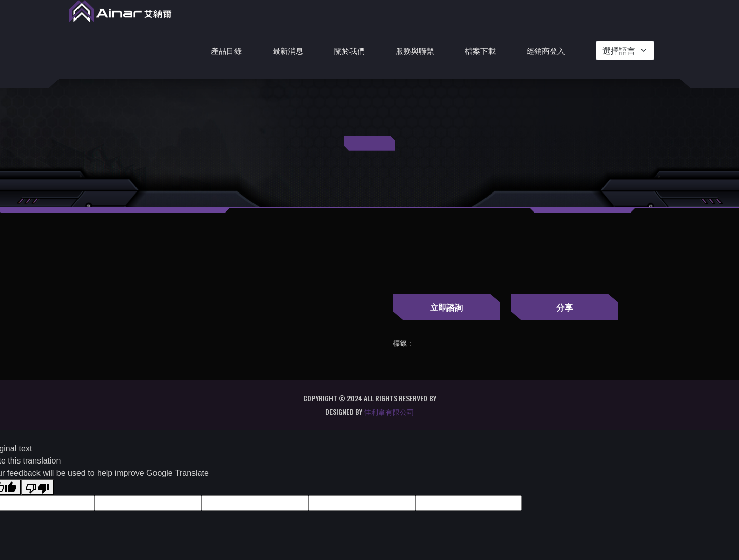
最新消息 (288, 50)
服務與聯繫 (415, 50)
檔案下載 (480, 50)
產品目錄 (226, 50)
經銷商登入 (546, 50)
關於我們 (349, 50)
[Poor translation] (37, 487)
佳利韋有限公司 (389, 411)
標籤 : (402, 343)
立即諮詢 (446, 307)
